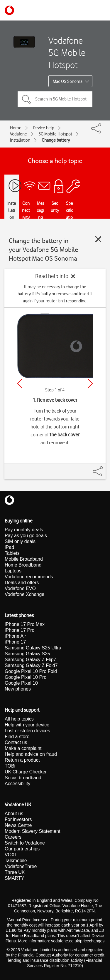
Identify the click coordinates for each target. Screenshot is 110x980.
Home (16, 128)
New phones (18, 689)
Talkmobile (16, 861)
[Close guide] (98, 239)
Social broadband (23, 778)
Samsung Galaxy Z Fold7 (31, 665)
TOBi (10, 766)
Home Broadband (23, 565)
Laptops (13, 571)
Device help (44, 128)
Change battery (56, 140)
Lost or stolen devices (27, 731)
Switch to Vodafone (25, 843)
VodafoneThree (21, 866)
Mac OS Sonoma (68, 81)
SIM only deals (20, 541)
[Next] (90, 383)
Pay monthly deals (24, 530)
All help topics (19, 719)
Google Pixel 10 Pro (26, 677)
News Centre (18, 825)
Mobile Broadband (24, 559)
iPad (9, 547)
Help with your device (27, 725)
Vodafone (18, 134)
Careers (13, 837)
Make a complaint (23, 748)
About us (14, 814)
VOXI (10, 855)
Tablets (12, 553)
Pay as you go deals (26, 536)
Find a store (17, 737)
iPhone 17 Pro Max (25, 624)
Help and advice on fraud (31, 754)
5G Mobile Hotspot (55, 134)
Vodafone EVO (20, 588)
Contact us (16, 742)
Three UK (15, 872)
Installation (20, 140)
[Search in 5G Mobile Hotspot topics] (55, 99)
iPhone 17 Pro (20, 630)
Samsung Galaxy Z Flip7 (30, 660)
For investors (18, 819)
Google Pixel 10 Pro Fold (31, 671)
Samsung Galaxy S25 (27, 654)
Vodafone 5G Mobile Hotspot (67, 53)
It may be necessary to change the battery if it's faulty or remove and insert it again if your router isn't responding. (55, 294)
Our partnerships (22, 849)
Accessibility (17, 784)
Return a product (22, 760)
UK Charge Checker (26, 772)
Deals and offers (22, 583)
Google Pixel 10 (21, 683)
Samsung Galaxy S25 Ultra (33, 648)
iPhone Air (15, 636)
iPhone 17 (15, 642)
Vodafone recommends (29, 577)
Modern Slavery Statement (32, 831)
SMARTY (14, 878)
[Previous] (20, 383)
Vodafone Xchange (24, 594)
